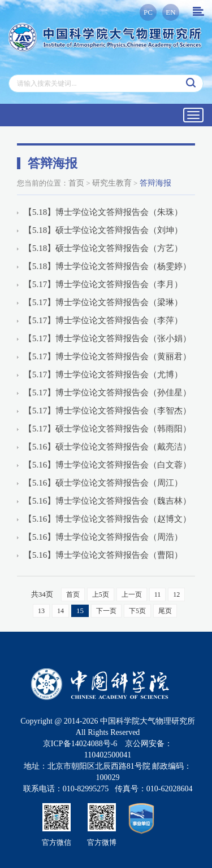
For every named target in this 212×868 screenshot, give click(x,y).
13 (41, 611)
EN (170, 12)
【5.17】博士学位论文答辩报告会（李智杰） (107, 411)
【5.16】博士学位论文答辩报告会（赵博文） (107, 519)
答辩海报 (155, 183)
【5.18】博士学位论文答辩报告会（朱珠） (103, 212)
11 (158, 594)
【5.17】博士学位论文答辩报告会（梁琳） (103, 302)
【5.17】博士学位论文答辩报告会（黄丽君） (107, 356)
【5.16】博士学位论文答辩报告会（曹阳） (103, 555)
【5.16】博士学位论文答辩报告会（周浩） (103, 537)
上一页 (132, 594)
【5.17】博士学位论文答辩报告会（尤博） (103, 374)
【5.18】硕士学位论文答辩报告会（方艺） (103, 248)
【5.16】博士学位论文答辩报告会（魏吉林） (107, 501)
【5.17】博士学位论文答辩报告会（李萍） (103, 320)
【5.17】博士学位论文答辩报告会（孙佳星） (107, 393)
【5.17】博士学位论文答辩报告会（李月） (103, 284)
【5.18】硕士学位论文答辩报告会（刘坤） (103, 230)
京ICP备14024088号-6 (80, 744)
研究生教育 (112, 183)
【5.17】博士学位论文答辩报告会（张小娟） (107, 338)
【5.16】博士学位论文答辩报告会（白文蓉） (107, 465)
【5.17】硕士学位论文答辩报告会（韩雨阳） (107, 429)
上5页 (101, 594)
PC (148, 12)
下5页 (137, 611)
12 (176, 594)
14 (60, 611)
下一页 (106, 611)
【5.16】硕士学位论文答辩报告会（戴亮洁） (107, 447)
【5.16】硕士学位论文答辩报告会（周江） (103, 483)
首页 (76, 183)
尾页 (165, 611)
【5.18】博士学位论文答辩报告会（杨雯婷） (107, 266)
